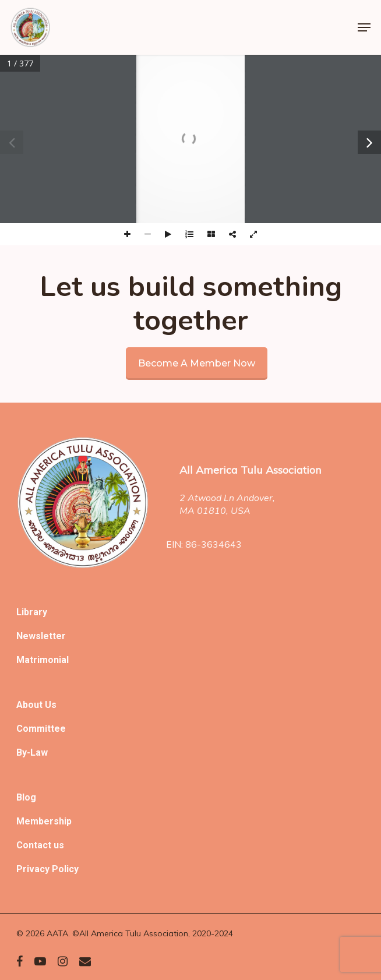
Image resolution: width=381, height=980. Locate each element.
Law (39, 752)
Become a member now (197, 363)
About (31, 705)
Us (51, 705)
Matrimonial (43, 660)
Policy (65, 869)
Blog (26, 797)
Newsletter (41, 636)
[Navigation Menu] (364, 27)
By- (23, 752)
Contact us (40, 845)
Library (32, 612)
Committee (41, 729)
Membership (44, 821)
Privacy (34, 869)
